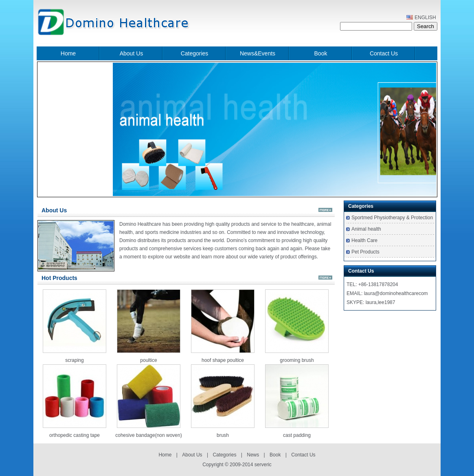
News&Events (258, 53)
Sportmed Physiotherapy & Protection (392, 218)
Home (68, 53)
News (253, 455)
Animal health (366, 229)
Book (321, 53)
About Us (132, 53)
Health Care (364, 240)
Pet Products (365, 252)
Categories (195, 53)
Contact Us (384, 53)
